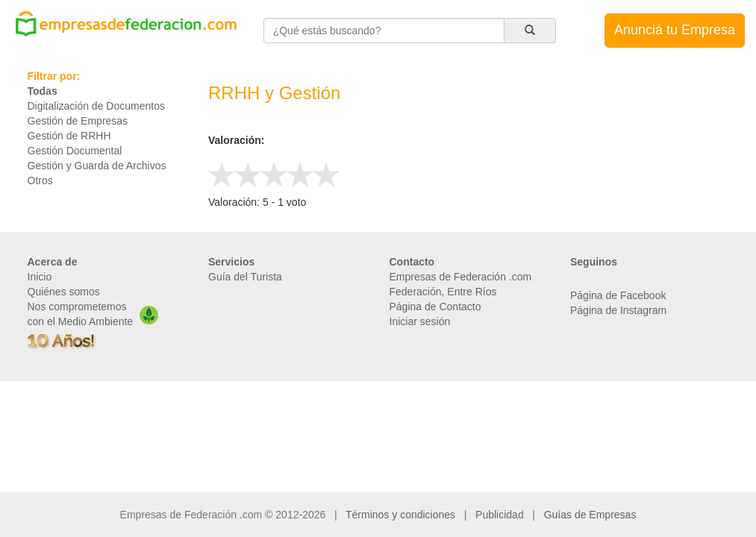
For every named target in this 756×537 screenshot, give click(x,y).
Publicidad (500, 515)
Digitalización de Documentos (96, 106)
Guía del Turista (245, 277)
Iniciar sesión (420, 321)
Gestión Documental (75, 151)
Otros (40, 180)
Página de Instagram (618, 310)
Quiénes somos (64, 292)
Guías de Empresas (590, 515)
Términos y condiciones (400, 515)
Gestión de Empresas (78, 121)
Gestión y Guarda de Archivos (97, 166)
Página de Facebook (618, 295)
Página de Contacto (435, 307)
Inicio (40, 277)
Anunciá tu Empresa (675, 30)
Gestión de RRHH (69, 136)
